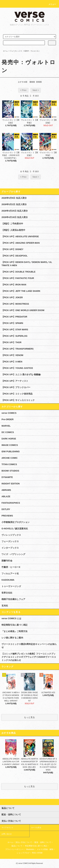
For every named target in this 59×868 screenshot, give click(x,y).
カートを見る (36, 827)
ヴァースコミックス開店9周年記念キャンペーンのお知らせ (29, 646)
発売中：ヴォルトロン (32, 51)
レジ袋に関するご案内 (12, 638)
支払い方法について (24, 842)
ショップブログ (23, 853)
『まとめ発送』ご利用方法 (14, 631)
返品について (17, 846)
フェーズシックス (16, 51)
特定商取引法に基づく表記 (14, 625)
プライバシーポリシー (14, 849)
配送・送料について (43, 842)
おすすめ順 (23, 82)
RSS (34, 853)
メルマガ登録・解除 (45, 849)
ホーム (5, 51)
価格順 (32, 82)
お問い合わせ (7, 834)
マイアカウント (7, 827)
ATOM (40, 853)
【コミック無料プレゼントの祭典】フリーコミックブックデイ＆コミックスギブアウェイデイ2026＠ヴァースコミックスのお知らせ (29, 657)
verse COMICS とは (11, 618)
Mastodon (30, 849)
